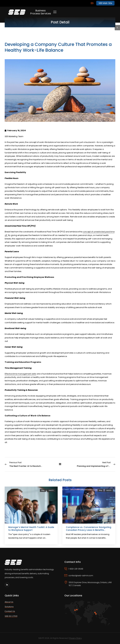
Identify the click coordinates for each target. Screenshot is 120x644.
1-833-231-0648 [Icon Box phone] (76, 569)
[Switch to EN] (92, 3)
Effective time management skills (20, 374)
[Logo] (17, 12)
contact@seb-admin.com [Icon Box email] (81, 576)
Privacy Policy (76, 638)
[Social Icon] (7, 585)
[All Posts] (60, 464)
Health (51, 490)
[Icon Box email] (90, 577)
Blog (43, 490)
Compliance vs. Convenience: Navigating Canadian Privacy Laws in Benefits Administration (89, 530)
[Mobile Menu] (55, 12)
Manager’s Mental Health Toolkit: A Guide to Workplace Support (31, 529)
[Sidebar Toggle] (117, 28)
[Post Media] (31, 505)
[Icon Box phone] (90, 571)
